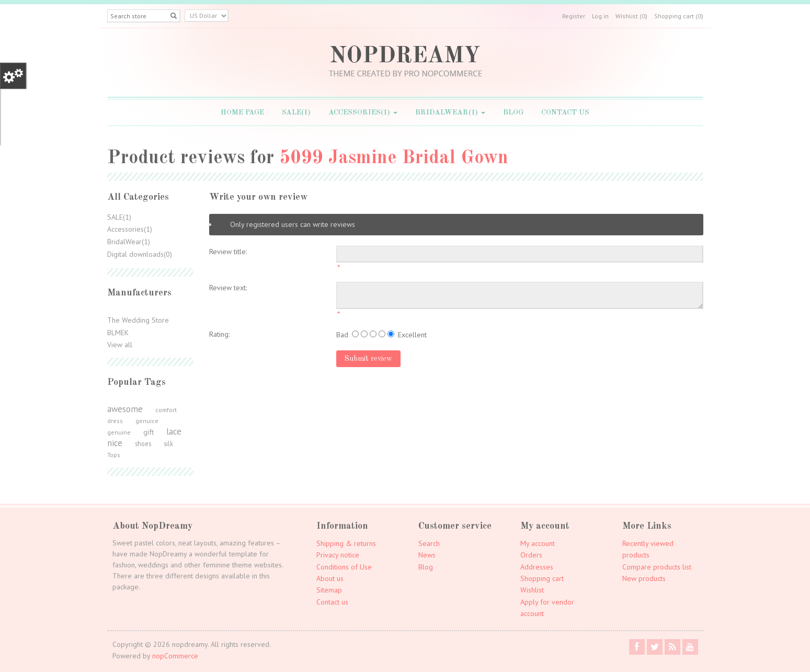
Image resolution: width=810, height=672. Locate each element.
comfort (166, 410)
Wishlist (532, 590)
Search (429, 543)
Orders (531, 555)
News (427, 555)
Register (574, 16)
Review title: (228, 252)
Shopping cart (542, 578)
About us (330, 578)
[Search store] (144, 16)
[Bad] (355, 334)
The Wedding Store (138, 320)
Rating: (219, 334)
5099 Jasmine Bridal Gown (394, 158)
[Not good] (364, 334)
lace (174, 431)
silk (168, 443)
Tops (114, 455)
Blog (513, 112)
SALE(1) (296, 112)
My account (538, 543)
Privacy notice (338, 555)
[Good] (382, 334)
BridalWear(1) (450, 112)
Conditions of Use (344, 567)
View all (120, 345)
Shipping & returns (346, 543)
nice (115, 443)
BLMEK (118, 333)
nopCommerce (175, 656)
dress (115, 421)
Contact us (565, 112)
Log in (600, 16)
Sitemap (329, 590)
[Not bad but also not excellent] (373, 334)
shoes (143, 443)
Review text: (228, 288)
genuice (147, 421)
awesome (125, 409)
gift (149, 432)
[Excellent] (391, 334)
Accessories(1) (363, 112)
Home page (242, 112)
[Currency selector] (207, 16)
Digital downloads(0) (140, 254)
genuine (119, 432)
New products (644, 578)
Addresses (537, 567)
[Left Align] (174, 16)
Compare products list (657, 567)
